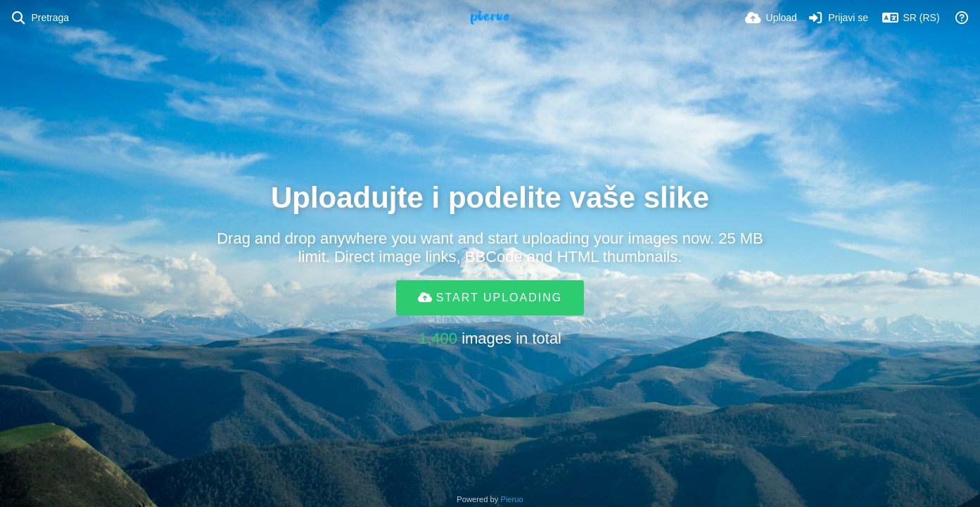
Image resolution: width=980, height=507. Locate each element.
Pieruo (511, 499)
